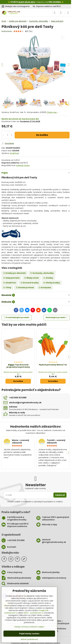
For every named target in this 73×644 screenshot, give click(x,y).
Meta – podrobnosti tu (34, 613)
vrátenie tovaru (23, 165)
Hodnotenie (7, 31)
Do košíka (42, 135)
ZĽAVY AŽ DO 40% (27, 2)
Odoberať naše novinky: (36, 488)
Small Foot (14, 153)
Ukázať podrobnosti (29, 639)
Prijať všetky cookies (29, 634)
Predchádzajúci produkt (17, 317)
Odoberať (60, 495)
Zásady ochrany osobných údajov (29, 627)
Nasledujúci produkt (57, 317)
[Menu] (68, 13)
